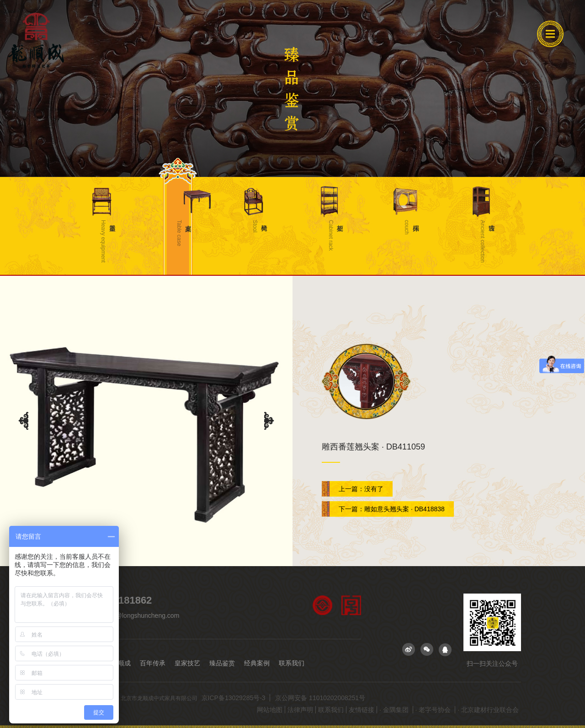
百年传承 (154, 663)
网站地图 (270, 710)
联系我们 (294, 663)
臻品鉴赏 (224, 663)
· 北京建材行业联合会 (488, 710)
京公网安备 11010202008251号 (320, 698)
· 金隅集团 (395, 710)
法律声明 (300, 710)
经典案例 (259, 663)
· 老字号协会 (434, 710)
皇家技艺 (189, 663)
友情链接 (362, 710)
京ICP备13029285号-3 (234, 698)
